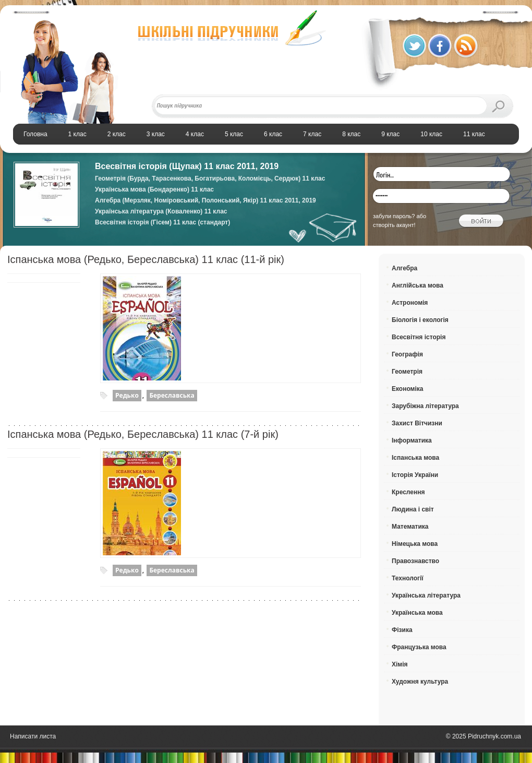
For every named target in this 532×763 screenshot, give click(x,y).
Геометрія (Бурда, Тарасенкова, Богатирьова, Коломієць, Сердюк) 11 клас (210, 178)
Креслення (408, 492)
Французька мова (419, 647)
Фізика (402, 630)
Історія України (415, 475)
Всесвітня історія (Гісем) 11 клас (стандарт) (162, 222)
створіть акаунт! (394, 225)
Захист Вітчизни (417, 423)
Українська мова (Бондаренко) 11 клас (154, 189)
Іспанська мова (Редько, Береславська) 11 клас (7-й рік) (143, 434)
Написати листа (33, 736)
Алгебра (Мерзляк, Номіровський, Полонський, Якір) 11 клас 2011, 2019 (205, 200)
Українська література (426, 595)
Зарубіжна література (425, 406)
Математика (410, 527)
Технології (408, 578)
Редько (127, 395)
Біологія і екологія (420, 320)
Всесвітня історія (419, 337)
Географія (407, 354)
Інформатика (412, 440)
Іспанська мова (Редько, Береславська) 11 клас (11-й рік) (146, 259)
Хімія (400, 664)
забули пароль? (394, 216)
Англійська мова (418, 285)
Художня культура (420, 682)
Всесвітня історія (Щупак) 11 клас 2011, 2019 (187, 166)
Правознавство (415, 561)
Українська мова (417, 613)
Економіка (408, 389)
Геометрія (407, 372)
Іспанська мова (415, 458)
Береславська (172, 395)
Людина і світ (413, 509)
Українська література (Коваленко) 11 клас (161, 211)
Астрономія (410, 303)
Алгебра (404, 268)
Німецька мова (415, 544)
